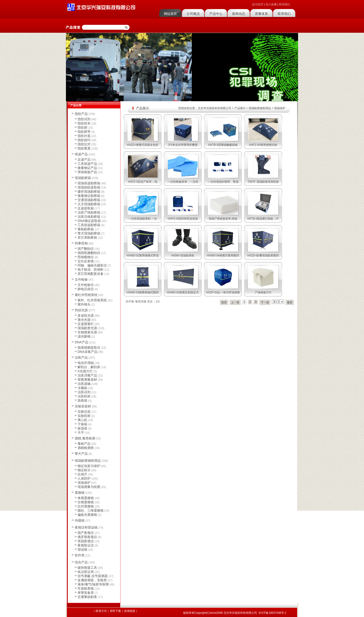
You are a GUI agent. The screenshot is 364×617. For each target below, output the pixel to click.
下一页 (265, 302)
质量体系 (261, 14)
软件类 (80, 555)
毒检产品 (84, 444)
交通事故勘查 (87, 597)
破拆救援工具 (87, 568)
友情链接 (130, 611)
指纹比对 (84, 144)
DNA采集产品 (88, 352)
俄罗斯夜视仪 (87, 537)
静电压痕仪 (86, 289)
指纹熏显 (84, 148)
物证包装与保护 (89, 466)
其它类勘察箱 (87, 237)
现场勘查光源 (87, 328)
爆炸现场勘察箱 (89, 192)
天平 (81, 432)
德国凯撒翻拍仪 (89, 253)
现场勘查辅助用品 (260, 108)
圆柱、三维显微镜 (91, 510)
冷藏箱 (82, 388)
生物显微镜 (86, 502)
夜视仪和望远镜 (86, 527)
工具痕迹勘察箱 (89, 225)
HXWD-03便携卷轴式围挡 (143, 292)
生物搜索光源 (87, 332)
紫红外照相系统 (86, 295)
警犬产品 (81, 454)
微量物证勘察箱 (89, 196)
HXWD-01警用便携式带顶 (143, 256)
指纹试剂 (84, 119)
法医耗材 (84, 396)
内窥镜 (80, 520)
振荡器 (82, 428)
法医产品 (81, 357)
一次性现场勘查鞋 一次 (143, 219)
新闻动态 (239, 14)
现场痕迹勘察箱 (89, 183)
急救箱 (82, 400)
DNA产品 (81, 342)
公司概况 (193, 14)
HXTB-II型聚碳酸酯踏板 (223, 145)
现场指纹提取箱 (89, 187)
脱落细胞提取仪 (89, 347)
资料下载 (115, 611)
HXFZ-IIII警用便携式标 (263, 145)
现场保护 (280, 108)
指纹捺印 (84, 140)
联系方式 (101, 611)
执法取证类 (86, 572)
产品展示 (240, 108)
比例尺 (82, 474)
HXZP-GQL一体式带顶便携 (223, 292)
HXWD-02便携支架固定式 (183, 292)
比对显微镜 (86, 506)
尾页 (290, 302)
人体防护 (84, 478)
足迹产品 (84, 159)
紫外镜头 (84, 304)
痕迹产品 (81, 154)
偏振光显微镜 (87, 515)
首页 (224, 302)
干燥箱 (82, 424)
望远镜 (82, 549)
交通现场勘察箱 (89, 200)
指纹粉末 (84, 123)
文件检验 (81, 279)
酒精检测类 (86, 448)
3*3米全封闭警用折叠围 (183, 145)
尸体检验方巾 (263, 292)
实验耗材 (84, 416)
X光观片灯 (85, 371)
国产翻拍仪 (86, 249)
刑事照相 (81, 243)
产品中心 (216, 14)
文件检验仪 (86, 285)
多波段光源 (86, 315)
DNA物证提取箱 (89, 221)
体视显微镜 (86, 498)
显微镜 (80, 493)
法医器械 (84, 384)
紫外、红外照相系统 (92, 300)
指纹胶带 (84, 132)
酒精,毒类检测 (85, 438)
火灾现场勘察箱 (89, 204)
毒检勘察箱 (86, 229)
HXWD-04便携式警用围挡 (223, 256)
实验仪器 (84, 412)
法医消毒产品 (87, 375)
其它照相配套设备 (91, 274)
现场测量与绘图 (89, 487)
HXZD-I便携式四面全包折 (143, 145)
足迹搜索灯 (86, 324)
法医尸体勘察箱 (89, 212)
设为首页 (258, 4)
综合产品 (81, 562)
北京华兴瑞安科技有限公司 (214, 108)
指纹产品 (81, 114)
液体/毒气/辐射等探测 (93, 584)
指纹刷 (82, 127)
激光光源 (84, 320)
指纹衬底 (84, 136)
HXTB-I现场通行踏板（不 (263, 219)
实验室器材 (83, 406)
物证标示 (84, 470)
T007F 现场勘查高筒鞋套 (263, 182)
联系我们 (285, 4)
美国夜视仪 (86, 541)
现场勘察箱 (83, 178)
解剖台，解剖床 (89, 367)
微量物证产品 (87, 168)
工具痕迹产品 (87, 164)
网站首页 (170, 14)
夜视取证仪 (86, 545)
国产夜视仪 (86, 533)
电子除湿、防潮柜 (91, 270)
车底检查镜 (86, 588)
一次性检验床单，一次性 (183, 182)
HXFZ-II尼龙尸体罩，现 (143, 182)
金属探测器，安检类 (92, 580)
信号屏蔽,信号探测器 (93, 576)
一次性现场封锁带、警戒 (223, 182)
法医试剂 (84, 392)
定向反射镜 (86, 261)
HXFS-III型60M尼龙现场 (183, 219)
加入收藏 (271, 4)
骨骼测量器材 (87, 380)
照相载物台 (86, 257)
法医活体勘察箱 (89, 217)
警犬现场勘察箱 (89, 233)
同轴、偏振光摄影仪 (92, 265)
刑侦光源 (81, 310)
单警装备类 (86, 593)
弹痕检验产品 (87, 172)
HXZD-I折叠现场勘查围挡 (263, 256)
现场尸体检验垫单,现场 (223, 219)
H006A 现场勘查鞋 (183, 256)
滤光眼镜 (84, 336)
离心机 (82, 420)
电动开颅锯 (86, 363)
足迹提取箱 (86, 208)
